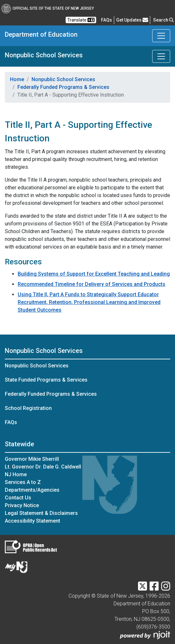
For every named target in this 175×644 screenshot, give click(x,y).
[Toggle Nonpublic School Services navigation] (161, 56)
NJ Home (16, 474)
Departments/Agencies (32, 490)
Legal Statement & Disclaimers (41, 513)
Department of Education (41, 34)
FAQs (11, 422)
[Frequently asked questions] (106, 20)
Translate (81, 20)
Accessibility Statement (32, 521)
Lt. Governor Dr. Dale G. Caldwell (43, 467)
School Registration (28, 408)
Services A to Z (23, 482)
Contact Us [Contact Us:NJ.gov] (18, 498)
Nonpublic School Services (44, 55)
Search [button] (163, 20)
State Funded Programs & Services (46, 380)
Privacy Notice (22, 505)
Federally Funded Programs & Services (63, 87)
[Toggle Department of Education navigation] (161, 36)
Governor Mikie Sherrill (32, 459)
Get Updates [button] (132, 20)
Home (17, 79)
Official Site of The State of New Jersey (48, 8)
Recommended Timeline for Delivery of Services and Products (92, 284)
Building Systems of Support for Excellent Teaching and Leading (94, 274)
